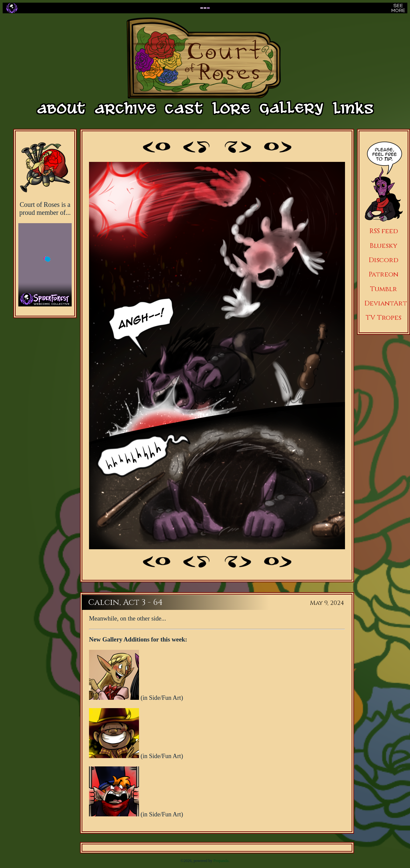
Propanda (221, 861)
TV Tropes (383, 318)
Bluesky (383, 246)
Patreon (383, 274)
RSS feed (384, 231)
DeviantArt (386, 303)
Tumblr (383, 289)
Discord (383, 260)
